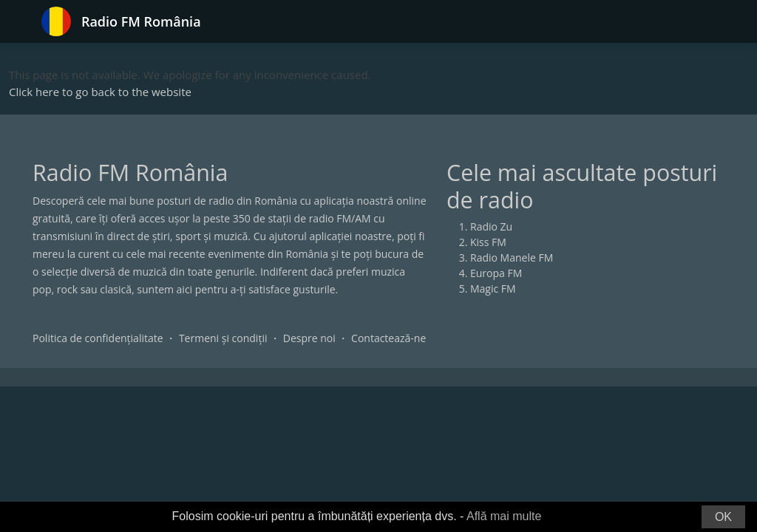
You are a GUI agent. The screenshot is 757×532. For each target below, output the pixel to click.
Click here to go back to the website (100, 92)
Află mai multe (504, 516)
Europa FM (496, 273)
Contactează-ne (388, 338)
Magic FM (493, 289)
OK (723, 517)
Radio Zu (491, 226)
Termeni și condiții (223, 338)
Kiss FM (488, 242)
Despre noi (309, 338)
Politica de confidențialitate (98, 338)
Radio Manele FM (512, 258)
